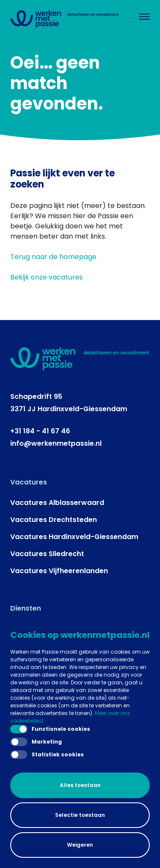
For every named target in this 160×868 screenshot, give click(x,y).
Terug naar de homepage (53, 257)
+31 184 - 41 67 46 (40, 431)
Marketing (36, 742)
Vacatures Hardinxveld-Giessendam (74, 537)
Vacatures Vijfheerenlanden (59, 571)
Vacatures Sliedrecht (47, 554)
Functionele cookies (50, 729)
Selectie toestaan (80, 815)
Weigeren (80, 845)
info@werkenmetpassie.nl (56, 443)
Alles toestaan (80, 785)
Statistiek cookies (47, 755)
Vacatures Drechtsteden (54, 520)
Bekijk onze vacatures (47, 277)
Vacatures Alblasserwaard (57, 503)
